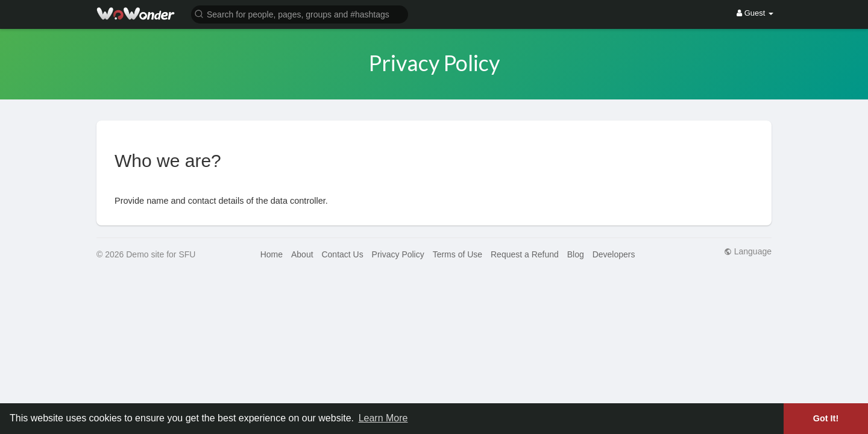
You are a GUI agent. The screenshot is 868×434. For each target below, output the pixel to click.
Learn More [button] (383, 418)
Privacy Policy (398, 254)
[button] (300, 14)
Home (272, 254)
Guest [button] (755, 13)
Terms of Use (458, 254)
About (302, 254)
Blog (576, 254)
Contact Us (342, 254)
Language (748, 251)
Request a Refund (525, 254)
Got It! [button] (826, 418)
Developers (614, 254)
